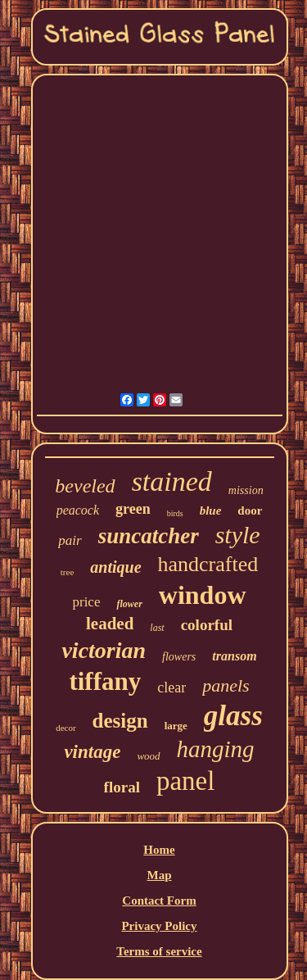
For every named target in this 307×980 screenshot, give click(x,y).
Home (159, 850)
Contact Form (159, 901)
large (176, 726)
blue (211, 510)
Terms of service (159, 951)
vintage (92, 752)
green (133, 509)
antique (115, 567)
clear (172, 687)
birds (175, 513)
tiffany (105, 681)
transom (234, 656)
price (86, 602)
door (250, 510)
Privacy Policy (159, 926)
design (120, 721)
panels (226, 685)
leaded (110, 624)
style (238, 535)
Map (159, 875)
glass (233, 716)
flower (129, 604)
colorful (207, 625)
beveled (85, 486)
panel (185, 781)
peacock (78, 510)
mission (246, 490)
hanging (216, 749)
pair (70, 540)
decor (65, 728)
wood (148, 756)
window (203, 595)
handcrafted (208, 564)
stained (172, 481)
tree (67, 572)
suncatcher (149, 536)
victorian (104, 650)
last (157, 628)
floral (122, 787)
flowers (179, 657)
